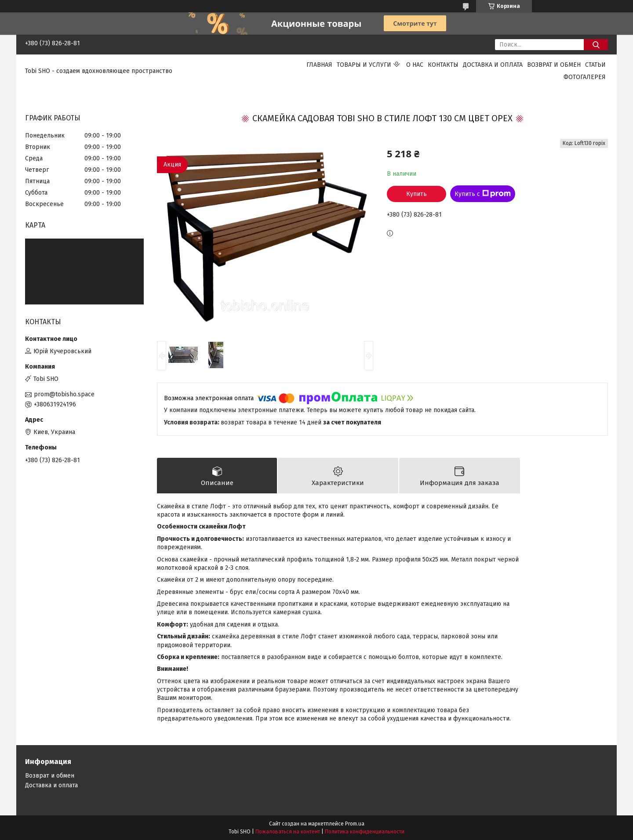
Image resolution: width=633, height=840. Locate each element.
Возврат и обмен (554, 65)
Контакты (443, 65)
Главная (319, 65)
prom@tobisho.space (64, 394)
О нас (415, 65)
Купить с (483, 194)
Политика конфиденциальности (365, 832)
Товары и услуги (364, 65)
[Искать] (596, 45)
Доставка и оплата (493, 65)
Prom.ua (355, 824)
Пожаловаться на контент (288, 832)
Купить (417, 194)
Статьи (595, 65)
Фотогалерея (585, 77)
